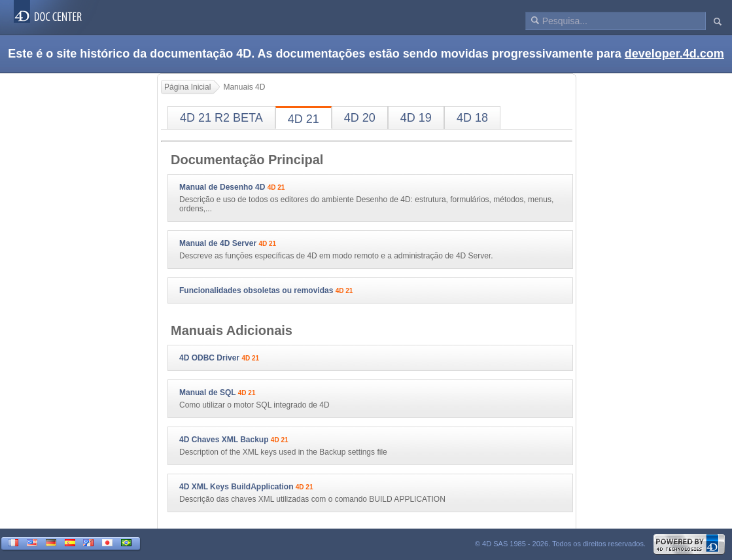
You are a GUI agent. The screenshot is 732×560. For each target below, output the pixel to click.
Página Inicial (187, 87)
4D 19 (416, 118)
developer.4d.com (674, 54)
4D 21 (304, 119)
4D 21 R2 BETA (221, 118)
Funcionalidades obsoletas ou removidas (256, 290)
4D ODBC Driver (209, 358)
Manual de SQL (207, 393)
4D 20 (360, 118)
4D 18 (472, 118)
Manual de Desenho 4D (222, 187)
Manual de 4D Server (218, 243)
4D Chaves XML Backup (224, 440)
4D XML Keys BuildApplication (236, 487)
